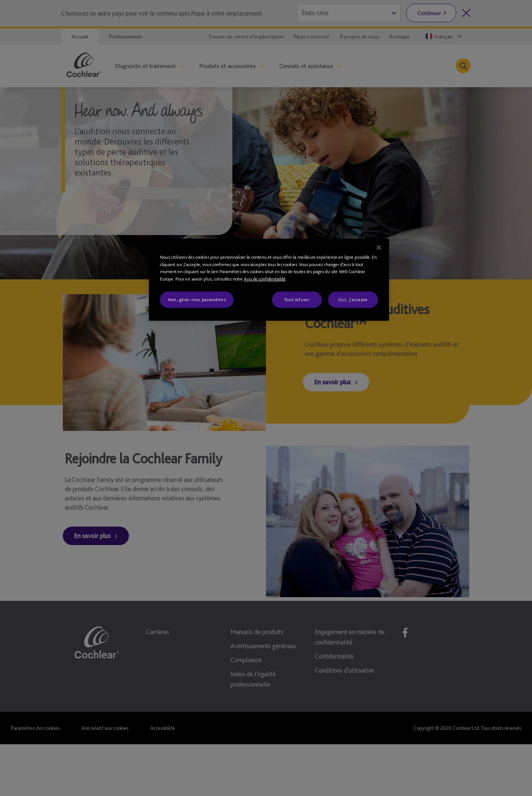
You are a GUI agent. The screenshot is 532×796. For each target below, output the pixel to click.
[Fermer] (379, 248)
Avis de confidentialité (265, 279)
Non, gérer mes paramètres (197, 300)
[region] (269, 280)
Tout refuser (297, 300)
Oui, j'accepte (353, 300)
